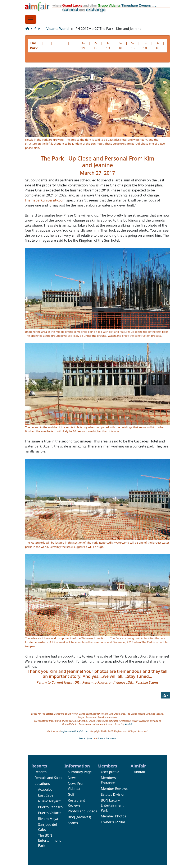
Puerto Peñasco (50, 807)
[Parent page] (36, 29)
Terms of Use (85, 738)
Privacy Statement (107, 738)
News (72, 778)
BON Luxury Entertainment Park (112, 805)
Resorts (41, 772)
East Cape (46, 795)
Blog (71, 817)
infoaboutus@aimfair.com (75, 731)
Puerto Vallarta (50, 813)
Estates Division (113, 794)
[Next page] (40, 29)
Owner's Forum (113, 822)
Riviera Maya (48, 819)
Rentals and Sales (48, 778)
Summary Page (80, 772)
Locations (42, 784)
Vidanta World (58, 29)
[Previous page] (33, 29)
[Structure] (28, 29)
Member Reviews (114, 789)
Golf (71, 794)
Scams (73, 823)
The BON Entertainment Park (49, 840)
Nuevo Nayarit (49, 801)
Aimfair (129, 724)
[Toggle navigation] (31, 19)
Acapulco (45, 789)
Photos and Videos (82, 811)
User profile (110, 772)
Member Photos (114, 816)
